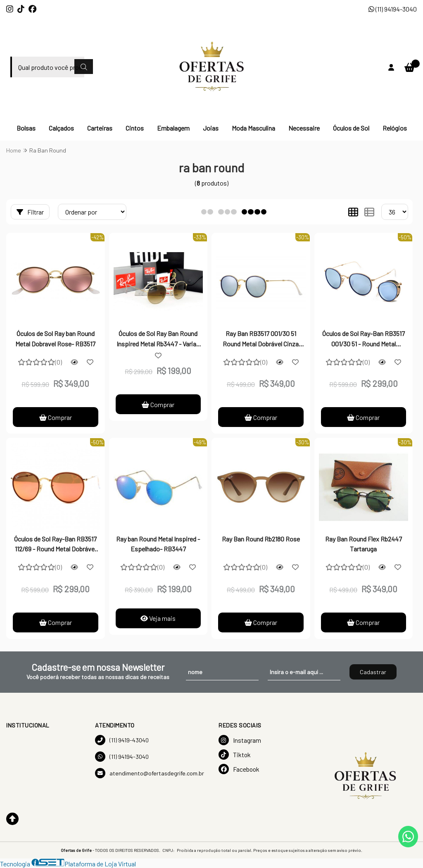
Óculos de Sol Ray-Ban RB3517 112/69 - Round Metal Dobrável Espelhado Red (55, 545)
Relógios (395, 128)
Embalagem (173, 128)
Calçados (61, 128)
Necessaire (304, 128)
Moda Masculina (253, 128)
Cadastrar (373, 672)
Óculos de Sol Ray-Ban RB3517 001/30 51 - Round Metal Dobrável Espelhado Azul (364, 339)
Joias (211, 128)
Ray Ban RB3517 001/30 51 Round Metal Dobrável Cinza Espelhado (261, 339)
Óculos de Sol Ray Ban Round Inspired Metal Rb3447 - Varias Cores (158, 339)
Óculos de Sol (351, 128)
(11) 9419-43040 (122, 740)
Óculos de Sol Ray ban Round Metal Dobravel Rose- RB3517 (55, 338)
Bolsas (26, 128)
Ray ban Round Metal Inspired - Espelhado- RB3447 (158, 544)
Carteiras (100, 128)
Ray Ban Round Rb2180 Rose (261, 539)
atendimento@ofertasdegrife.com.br (150, 773)
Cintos (135, 128)
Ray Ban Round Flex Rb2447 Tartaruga (364, 544)
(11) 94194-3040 (393, 9)
